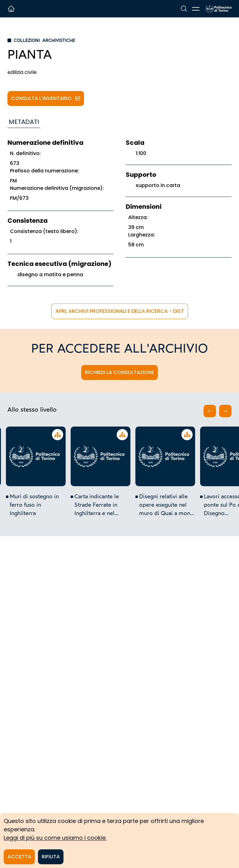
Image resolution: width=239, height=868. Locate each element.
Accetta (19, 857)
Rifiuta (51, 857)
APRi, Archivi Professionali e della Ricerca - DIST (120, 311)
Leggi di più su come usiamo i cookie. (55, 838)
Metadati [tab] (24, 122)
